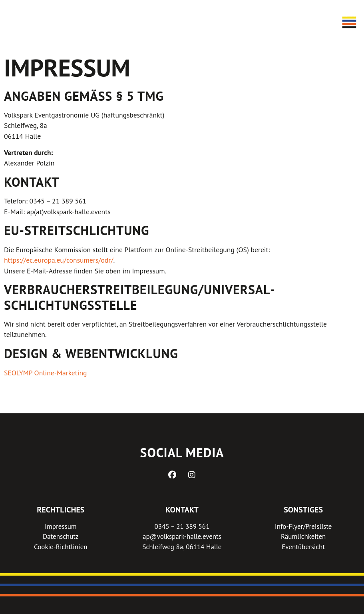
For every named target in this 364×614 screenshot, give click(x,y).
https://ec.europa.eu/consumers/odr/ (59, 260)
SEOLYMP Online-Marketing (46, 373)
